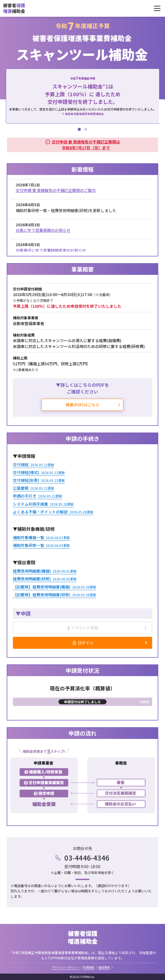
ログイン (86, 643)
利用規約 (89, 967)
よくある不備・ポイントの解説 (53, 512)
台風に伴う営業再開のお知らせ (43, 230)
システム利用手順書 (43, 504)
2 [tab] (86, 128)
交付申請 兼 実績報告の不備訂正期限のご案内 (56, 190)
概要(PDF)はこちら (82, 405)
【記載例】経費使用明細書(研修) (55, 595)
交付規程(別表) (39, 480)
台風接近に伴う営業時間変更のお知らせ (51, 250)
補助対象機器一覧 (41, 537)
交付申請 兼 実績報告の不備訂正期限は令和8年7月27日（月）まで (86, 145)
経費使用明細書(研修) (45, 579)
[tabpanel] (83, 96)
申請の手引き (37, 496)
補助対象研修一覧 (41, 545)
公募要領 (34, 488)
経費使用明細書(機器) (45, 571)
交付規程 (34, 465)
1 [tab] (79, 128)
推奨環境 (104, 967)
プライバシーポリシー (65, 967)
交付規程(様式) (39, 472)
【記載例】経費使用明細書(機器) (55, 587)
